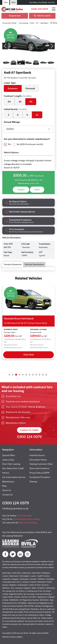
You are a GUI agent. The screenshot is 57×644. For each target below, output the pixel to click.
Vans (13, 2)
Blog (4, 486)
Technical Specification (34, 264)
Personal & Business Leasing (27, 519)
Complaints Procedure (40, 477)
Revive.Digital (17, 637)
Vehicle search (42, 16)
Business (13, 88)
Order (37, 190)
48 (31, 102)
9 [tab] (36, 375)
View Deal (28, 355)
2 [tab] (13, 375)
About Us (7, 490)
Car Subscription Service (14, 477)
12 (37, 115)
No (9, 144)
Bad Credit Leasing (28, 523)
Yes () (30, 144)
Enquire (21, 190)
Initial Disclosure (37, 455)
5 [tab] (23, 375)
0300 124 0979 (40, 9)
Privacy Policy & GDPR (39, 473)
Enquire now (15, 16)
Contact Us (7, 495)
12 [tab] (46, 375)
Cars (6, 2)
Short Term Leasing (11, 464)
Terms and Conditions (39, 468)
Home (14, 23)
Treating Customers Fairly (41, 464)
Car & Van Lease (24, 516)
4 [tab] (19, 375)
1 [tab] (9, 375)
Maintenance (8, 482)
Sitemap (33, 482)
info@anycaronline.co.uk (15, 509)
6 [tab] (26, 375)
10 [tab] (40, 375)
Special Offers (9, 455)
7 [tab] (29, 375)
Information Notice (38, 460)
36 (20, 102)
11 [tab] (43, 375)
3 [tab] (16, 375)
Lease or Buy (8, 460)
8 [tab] (33, 375)
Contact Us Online (29, 430)
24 (9, 102)
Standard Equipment (13, 264)
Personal (30, 88)
